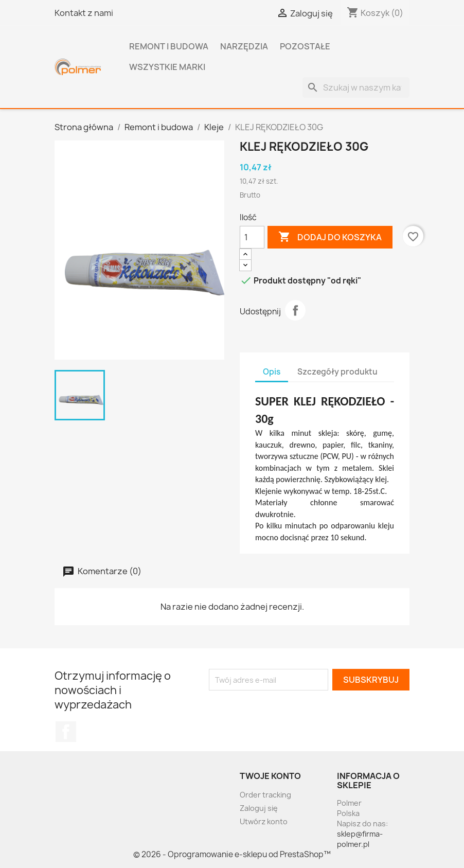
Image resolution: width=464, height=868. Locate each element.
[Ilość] (252, 237)
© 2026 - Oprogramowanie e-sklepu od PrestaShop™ (232, 854)
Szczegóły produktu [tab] (337, 372)
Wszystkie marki (167, 67)
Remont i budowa (169, 46)
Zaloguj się (259, 808)
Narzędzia (244, 46)
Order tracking (265, 795)
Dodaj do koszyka (330, 237)
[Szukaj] (356, 87)
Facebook (66, 732)
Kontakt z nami (84, 13)
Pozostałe (305, 46)
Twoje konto (270, 776)
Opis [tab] (272, 372)
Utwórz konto (264, 821)
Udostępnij (295, 310)
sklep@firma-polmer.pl (360, 839)
